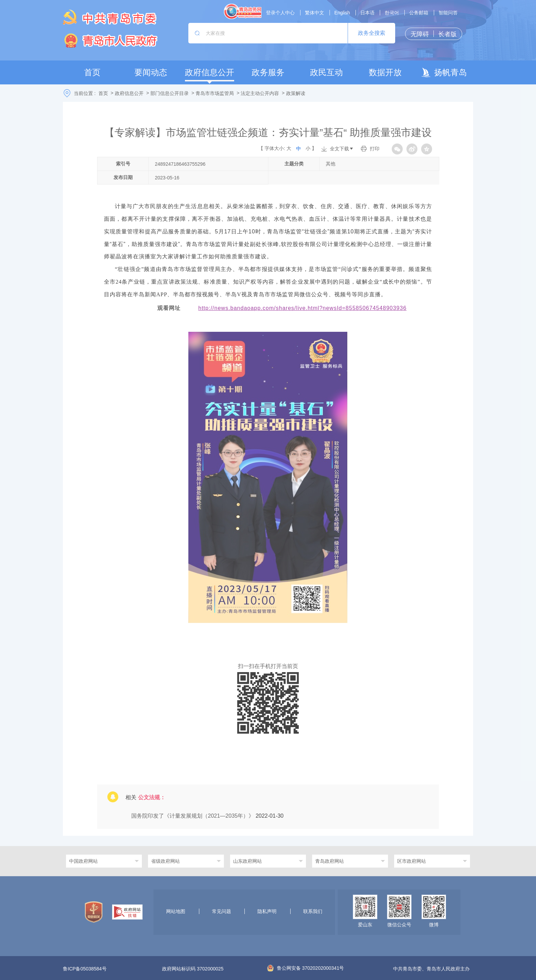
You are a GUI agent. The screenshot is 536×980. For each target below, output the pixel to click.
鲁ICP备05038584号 (85, 969)
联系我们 (313, 911)
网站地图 (176, 911)
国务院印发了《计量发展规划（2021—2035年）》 (193, 816)
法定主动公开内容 (260, 93)
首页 (103, 93)
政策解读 (296, 93)
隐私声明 (267, 911)
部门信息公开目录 (170, 93)
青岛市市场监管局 (215, 93)
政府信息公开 (129, 93)
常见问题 (222, 911)
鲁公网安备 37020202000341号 (306, 968)
